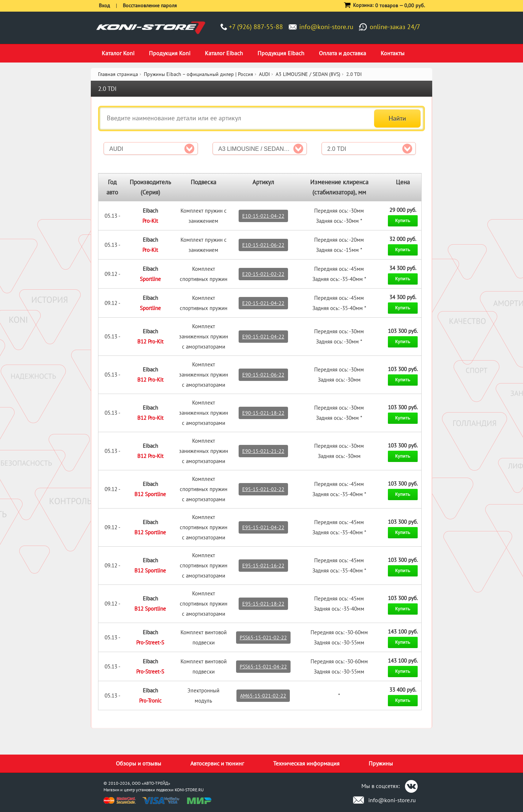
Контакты (393, 53)
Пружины (381, 763)
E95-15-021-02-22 (263, 489)
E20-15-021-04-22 (263, 303)
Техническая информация (306, 763)
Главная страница (118, 74)
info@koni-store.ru (326, 27)
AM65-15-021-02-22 (263, 696)
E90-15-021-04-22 (263, 337)
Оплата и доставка (342, 53)
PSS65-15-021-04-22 (263, 667)
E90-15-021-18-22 (263, 413)
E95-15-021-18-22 (263, 604)
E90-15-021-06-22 (263, 375)
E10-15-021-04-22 (263, 216)
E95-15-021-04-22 (263, 527)
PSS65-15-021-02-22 (263, 638)
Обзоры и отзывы (139, 763)
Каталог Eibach (224, 53)
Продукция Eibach (281, 53)
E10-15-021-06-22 (263, 245)
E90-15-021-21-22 (263, 451)
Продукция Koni (170, 53)
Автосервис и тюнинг (217, 763)
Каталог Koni (118, 53)
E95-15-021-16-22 (263, 566)
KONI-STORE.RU (189, 790)
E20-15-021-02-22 (263, 274)
